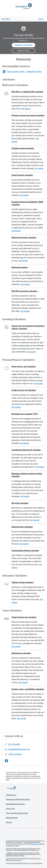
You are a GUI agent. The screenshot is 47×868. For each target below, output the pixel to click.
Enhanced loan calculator (22, 527)
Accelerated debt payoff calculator (26, 450)
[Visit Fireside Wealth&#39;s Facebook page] (6, 761)
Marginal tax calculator (21, 653)
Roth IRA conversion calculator (24, 291)
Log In (41, 19)
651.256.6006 (14, 744)
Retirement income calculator (24, 238)
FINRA (13, 860)
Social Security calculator (22, 175)
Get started (26, 109)
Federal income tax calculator (24, 617)
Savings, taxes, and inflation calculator (28, 689)
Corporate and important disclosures (18, 799)
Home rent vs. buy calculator (24, 367)
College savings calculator (23, 582)
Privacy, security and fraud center (17, 813)
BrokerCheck (35, 844)
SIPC (20, 860)
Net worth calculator (20, 503)
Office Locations (15, 754)
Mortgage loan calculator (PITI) (25, 414)
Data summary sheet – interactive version (24, 72)
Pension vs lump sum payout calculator (28, 115)
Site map (9, 822)
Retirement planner (20, 267)
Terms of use (10, 809)
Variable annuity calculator (23, 148)
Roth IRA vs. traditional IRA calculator (27, 92)
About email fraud (12, 818)
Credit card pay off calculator (24, 390)
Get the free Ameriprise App (25, 834)
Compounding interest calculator (25, 551)
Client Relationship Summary (15, 804)
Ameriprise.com (11, 795)
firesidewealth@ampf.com (19, 749)
